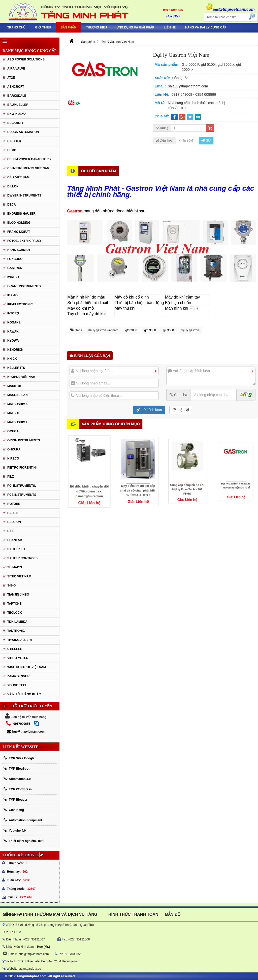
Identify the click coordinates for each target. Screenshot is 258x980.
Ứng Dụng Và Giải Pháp (135, 27)
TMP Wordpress (18, 789)
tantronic (16, 631)
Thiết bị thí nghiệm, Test (23, 841)
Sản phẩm (69, 27)
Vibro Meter (18, 658)
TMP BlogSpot (17, 769)
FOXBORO (15, 259)
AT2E (11, 78)
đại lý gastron (190, 330)
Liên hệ (170, 27)
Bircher (14, 141)
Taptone (14, 604)
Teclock (15, 613)
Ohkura (14, 449)
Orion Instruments (24, 440)
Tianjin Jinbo (18, 595)
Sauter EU (16, 549)
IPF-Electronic (20, 304)
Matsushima (17, 422)
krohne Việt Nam (21, 377)
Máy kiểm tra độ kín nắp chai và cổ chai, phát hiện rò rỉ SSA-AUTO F (138, 481)
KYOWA (13, 341)
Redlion (14, 522)
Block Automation (23, 132)
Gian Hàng (14, 810)
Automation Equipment (23, 820)
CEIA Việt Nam (18, 177)
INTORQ (13, 313)
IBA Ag (12, 295)
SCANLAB (15, 540)
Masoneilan (18, 395)
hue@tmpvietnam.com (26, 732)
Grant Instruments (24, 286)
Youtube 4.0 (15, 830)
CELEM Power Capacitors (29, 159)
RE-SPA (13, 513)
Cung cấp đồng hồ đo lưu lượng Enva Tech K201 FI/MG (187, 478)
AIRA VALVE (16, 69)
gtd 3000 (150, 330)
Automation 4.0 (17, 779)
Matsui (13, 413)
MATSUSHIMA (17, 404)
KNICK (12, 359)
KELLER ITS (16, 368)
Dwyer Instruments (24, 195)
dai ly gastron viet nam (103, 330)
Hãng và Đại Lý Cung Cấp (206, 27)
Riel (11, 531)
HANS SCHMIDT (19, 250)
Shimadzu (15, 567)
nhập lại (181, 410)
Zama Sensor (18, 676)
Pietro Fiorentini (22, 468)
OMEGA (13, 431)
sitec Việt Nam (19, 576)
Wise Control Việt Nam (27, 667)
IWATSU (13, 277)
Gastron (15, 268)
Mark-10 (14, 386)
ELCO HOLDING (19, 223)
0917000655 (22, 724)
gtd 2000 (131, 330)
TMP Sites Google (19, 758)
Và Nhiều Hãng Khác (24, 694)
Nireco (13, 459)
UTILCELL (15, 649)
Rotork (14, 504)
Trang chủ (16, 27)
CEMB (12, 150)
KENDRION (15, 350)
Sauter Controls (22, 558)
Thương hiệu (96, 27)
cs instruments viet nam (28, 168)
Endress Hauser (21, 214)
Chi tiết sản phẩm (99, 171)
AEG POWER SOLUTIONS (26, 59)
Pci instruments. (22, 486)
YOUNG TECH (17, 685)
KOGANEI (14, 322)
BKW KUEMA (17, 114)
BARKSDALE (17, 96)
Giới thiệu (43, 27)
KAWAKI (13, 332)
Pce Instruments (22, 495)
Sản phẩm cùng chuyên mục (111, 424)
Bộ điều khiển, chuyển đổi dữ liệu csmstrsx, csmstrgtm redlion (89, 484)
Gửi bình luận (149, 410)
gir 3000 (168, 330)
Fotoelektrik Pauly (24, 241)
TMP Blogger (15, 799)
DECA (12, 205)
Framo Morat (19, 232)
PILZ (11, 477)
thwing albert (20, 640)
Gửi (206, 141)
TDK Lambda (17, 622)
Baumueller (18, 105)
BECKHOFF (16, 123)
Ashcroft (16, 87)
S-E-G (11, 585)
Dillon (13, 186)
